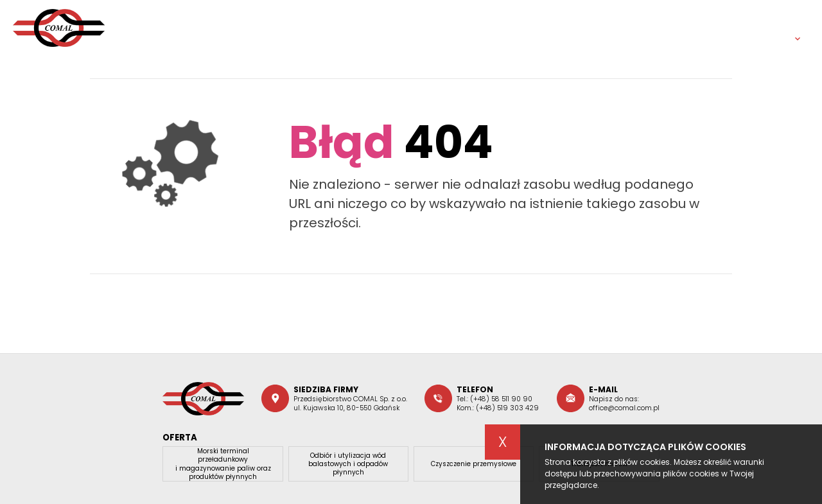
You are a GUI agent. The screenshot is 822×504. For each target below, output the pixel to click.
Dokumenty (639, 27)
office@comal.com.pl (624, 408)
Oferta (470, 27)
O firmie (404, 27)
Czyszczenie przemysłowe (474, 464)
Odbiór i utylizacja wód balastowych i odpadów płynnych (348, 464)
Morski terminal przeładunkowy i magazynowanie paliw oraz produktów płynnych (223, 464)
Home (341, 27)
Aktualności (550, 27)
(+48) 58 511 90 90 (501, 399)
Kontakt (719, 27)
